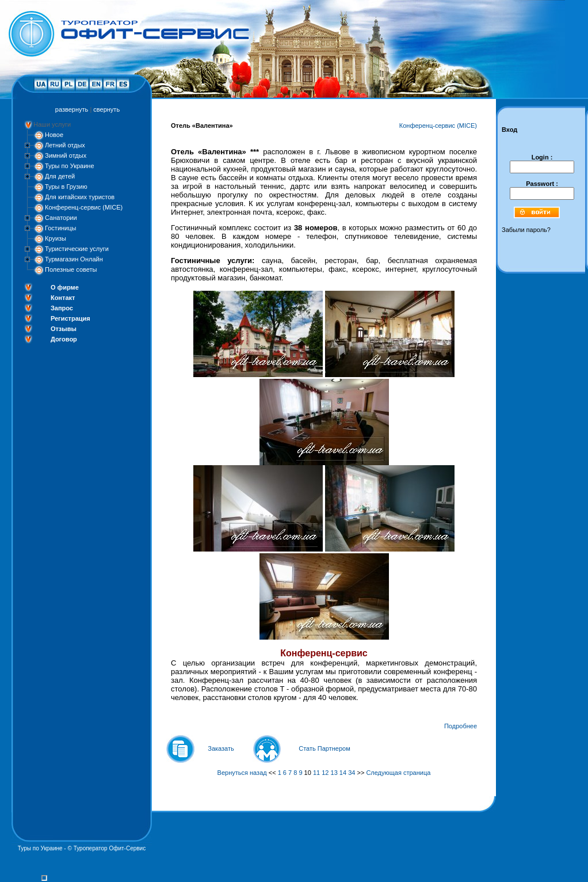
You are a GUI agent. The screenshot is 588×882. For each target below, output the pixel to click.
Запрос (62, 308)
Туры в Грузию (66, 187)
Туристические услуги (77, 249)
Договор (64, 339)
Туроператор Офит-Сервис (110, 848)
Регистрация (70, 318)
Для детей (60, 176)
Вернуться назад (242, 773)
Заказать (221, 748)
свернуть (106, 109)
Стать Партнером (324, 748)
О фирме (65, 287)
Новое (54, 135)
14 (343, 773)
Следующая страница (398, 773)
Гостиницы (60, 228)
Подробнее (461, 726)
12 (325, 773)
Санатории (61, 218)
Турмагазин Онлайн (74, 259)
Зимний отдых (66, 155)
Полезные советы (71, 269)
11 (316, 773)
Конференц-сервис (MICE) (84, 207)
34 (352, 773)
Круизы (56, 238)
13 (334, 773)
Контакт (63, 298)
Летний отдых (65, 145)
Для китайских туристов (80, 197)
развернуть (72, 109)
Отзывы (64, 329)
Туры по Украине (70, 166)
